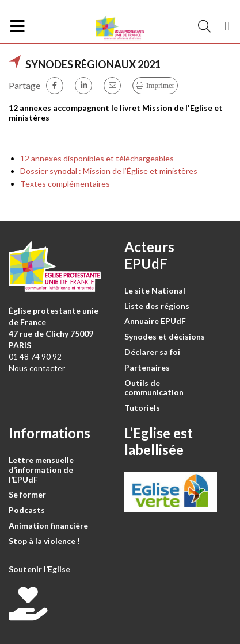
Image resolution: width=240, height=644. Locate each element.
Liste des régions (157, 306)
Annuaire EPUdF (155, 321)
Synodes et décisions (165, 336)
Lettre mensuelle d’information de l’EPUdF (41, 470)
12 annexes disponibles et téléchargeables (97, 158)
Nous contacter (37, 368)
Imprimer (160, 85)
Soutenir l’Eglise (39, 569)
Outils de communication (154, 388)
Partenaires (147, 367)
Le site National (155, 290)
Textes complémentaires (65, 184)
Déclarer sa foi (152, 352)
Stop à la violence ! (44, 541)
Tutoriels (142, 408)
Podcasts (27, 510)
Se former (27, 494)
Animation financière (48, 525)
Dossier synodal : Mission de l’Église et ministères (109, 171)
